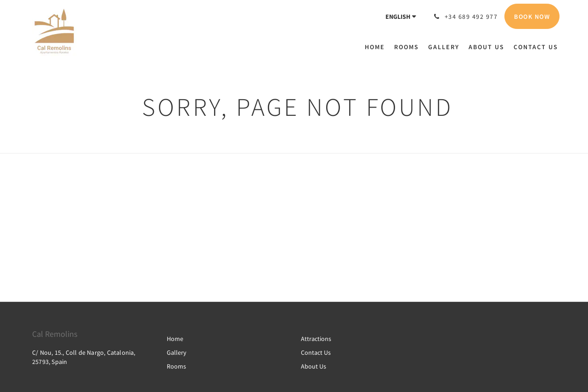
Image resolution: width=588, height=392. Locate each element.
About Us (314, 366)
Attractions (316, 339)
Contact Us (316, 352)
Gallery (177, 352)
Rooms (176, 366)
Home (175, 339)
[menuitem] (377, 47)
